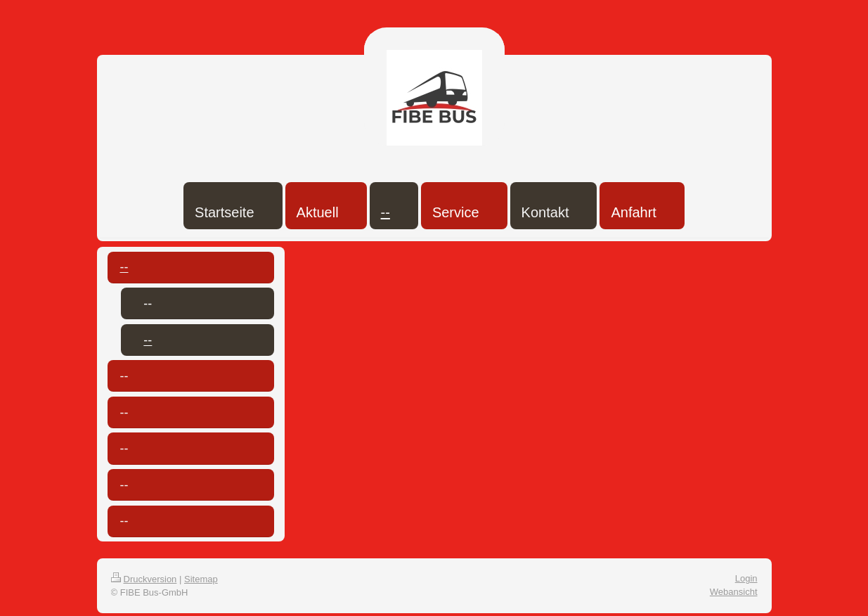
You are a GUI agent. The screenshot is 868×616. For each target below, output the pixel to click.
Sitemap (201, 579)
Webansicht (734, 592)
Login (746, 578)
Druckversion (144, 579)
